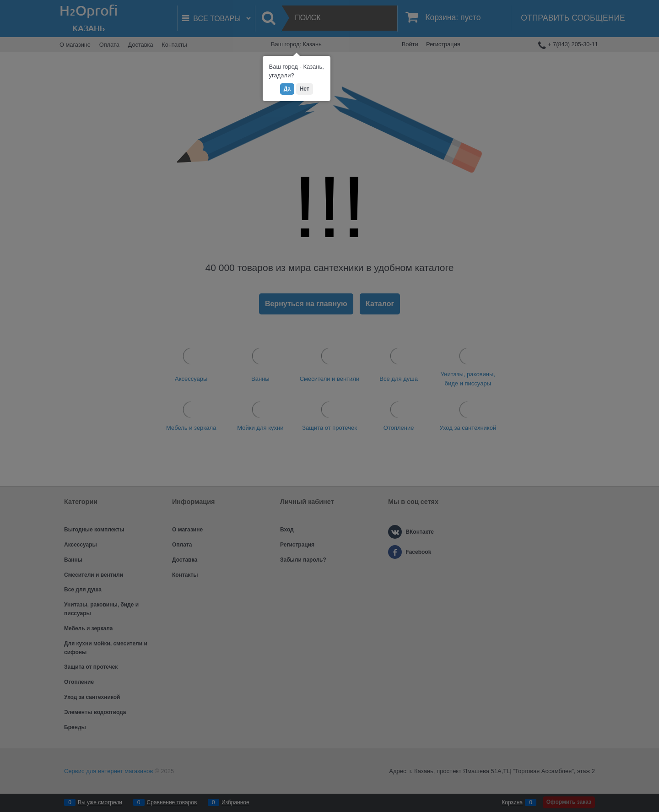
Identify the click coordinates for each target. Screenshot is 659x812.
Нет (305, 89)
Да (287, 89)
